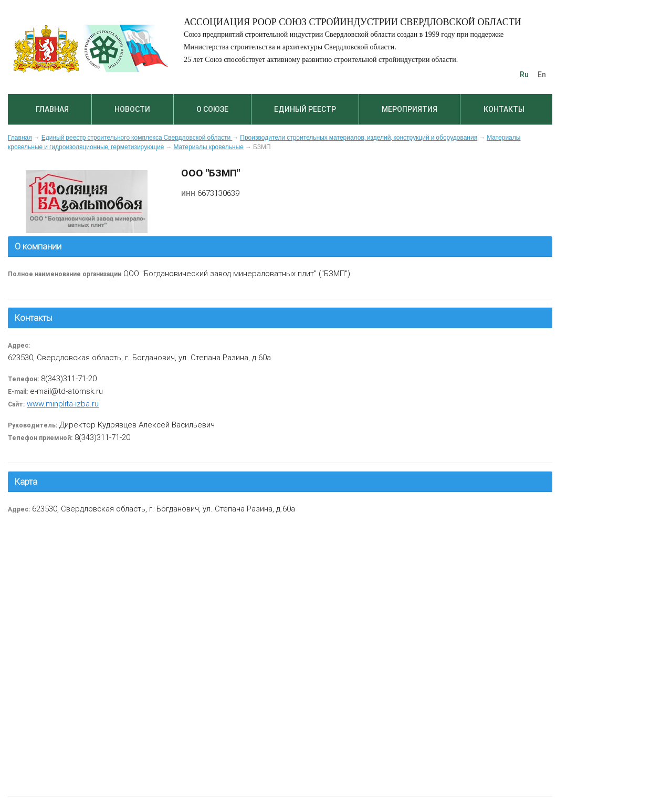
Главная (52, 109)
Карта (26, 482)
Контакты (504, 109)
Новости (132, 109)
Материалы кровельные (208, 147)
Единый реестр (305, 109)
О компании (38, 246)
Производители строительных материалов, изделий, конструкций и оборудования (359, 138)
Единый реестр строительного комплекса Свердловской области (137, 138)
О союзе (212, 109)
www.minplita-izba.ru (63, 404)
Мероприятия (409, 109)
